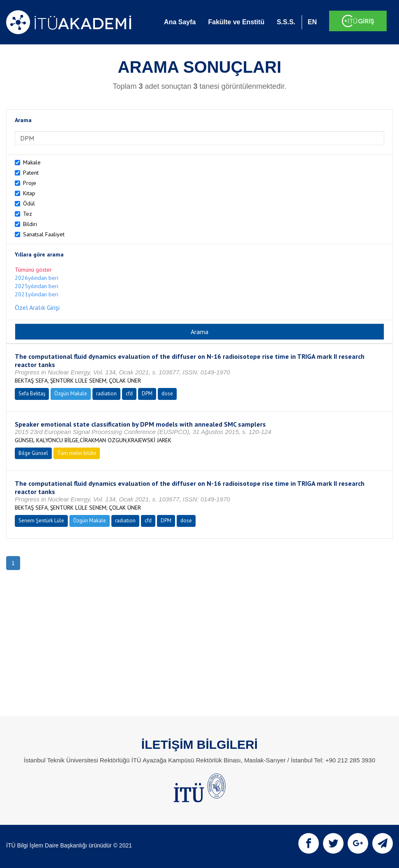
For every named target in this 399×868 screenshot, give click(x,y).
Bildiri (30, 224)
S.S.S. (286, 22)
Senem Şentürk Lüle (41, 521)
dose (167, 394)
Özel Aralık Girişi (37, 307)
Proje (30, 183)
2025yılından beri (37, 286)
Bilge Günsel (33, 453)
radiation (106, 394)
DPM (147, 394)
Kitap (29, 193)
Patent (31, 173)
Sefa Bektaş (32, 394)
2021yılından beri (37, 294)
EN (312, 22)
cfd (129, 394)
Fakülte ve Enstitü (236, 22)
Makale (32, 162)
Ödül (29, 203)
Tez (28, 214)
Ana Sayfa (180, 22)
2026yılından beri (37, 278)
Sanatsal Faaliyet (44, 234)
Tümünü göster (33, 270)
